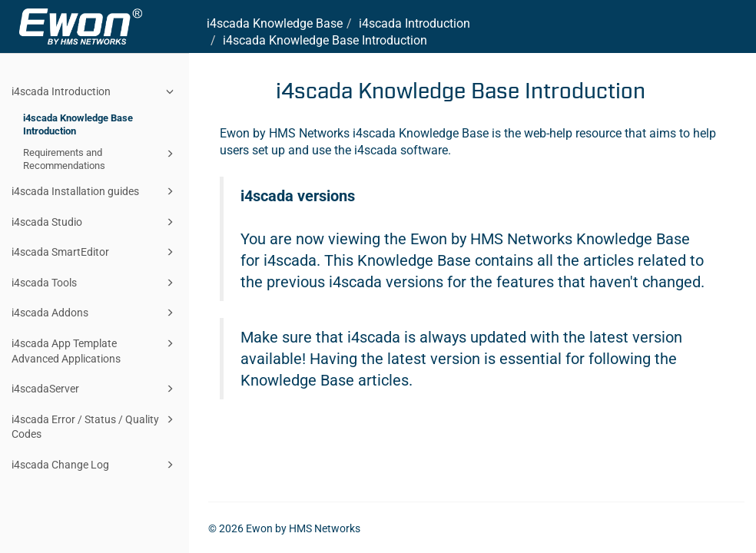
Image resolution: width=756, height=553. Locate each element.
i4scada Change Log (95, 465)
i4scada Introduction (95, 91)
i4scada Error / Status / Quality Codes (95, 426)
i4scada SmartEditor (95, 252)
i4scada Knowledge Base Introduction (78, 125)
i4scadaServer (95, 389)
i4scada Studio (95, 222)
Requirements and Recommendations (101, 159)
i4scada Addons (95, 313)
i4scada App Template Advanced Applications (95, 350)
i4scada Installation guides (95, 191)
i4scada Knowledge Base (275, 23)
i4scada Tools (95, 283)
